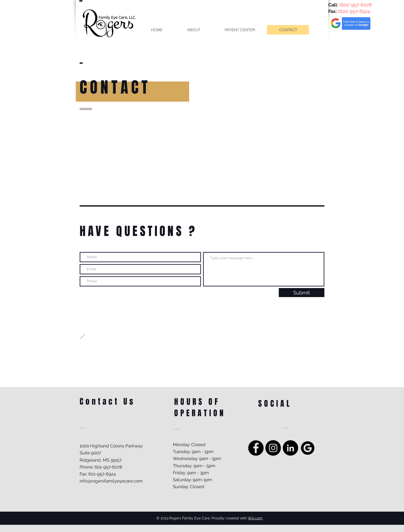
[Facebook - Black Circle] (256, 448)
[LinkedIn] (290, 448)
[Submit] (302, 293)
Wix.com (255, 518)
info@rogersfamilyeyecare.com (111, 481)
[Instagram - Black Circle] (273, 448)
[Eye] (350, 23)
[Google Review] (308, 448)
